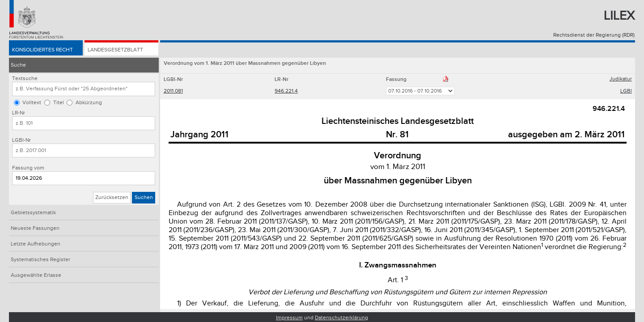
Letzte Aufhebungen (36, 244)
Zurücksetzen (112, 197)
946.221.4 (286, 91)
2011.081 (173, 91)
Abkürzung (89, 103)
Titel (59, 103)
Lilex (619, 16)
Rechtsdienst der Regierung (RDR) (594, 35)
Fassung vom (28, 168)
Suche (18, 65)
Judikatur (621, 79)
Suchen (144, 197)
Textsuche (25, 78)
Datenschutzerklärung (341, 318)
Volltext (32, 103)
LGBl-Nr (21, 140)
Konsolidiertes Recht (42, 50)
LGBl (626, 91)
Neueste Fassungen (35, 228)
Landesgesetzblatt (115, 50)
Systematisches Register (40, 260)
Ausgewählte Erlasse (36, 275)
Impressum (289, 318)
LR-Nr (19, 113)
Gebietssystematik (33, 213)
